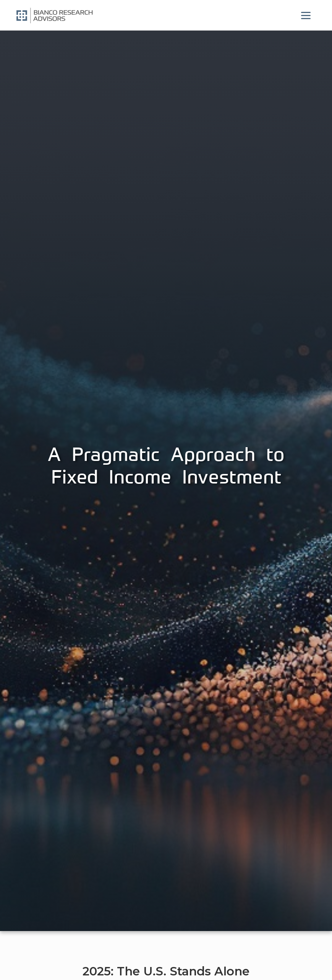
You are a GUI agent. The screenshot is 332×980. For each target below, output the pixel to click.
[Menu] (306, 15)
